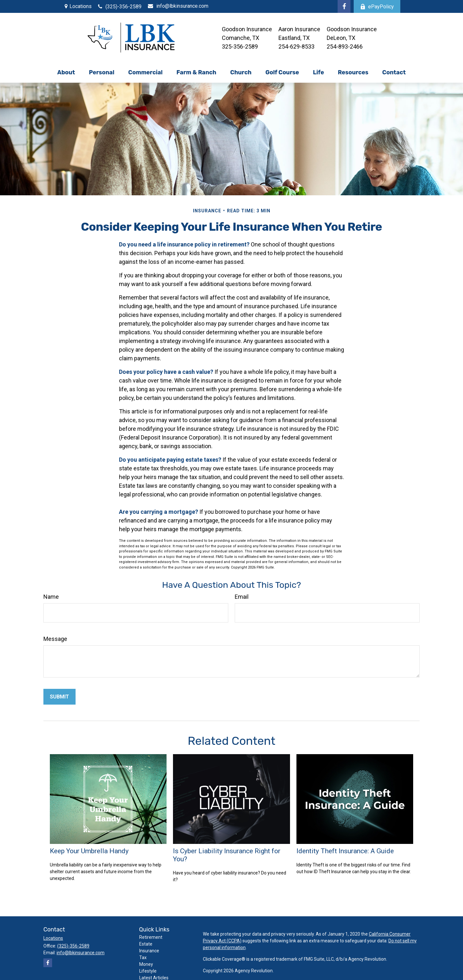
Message (55, 639)
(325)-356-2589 (120, 7)
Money (146, 964)
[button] (66, 72)
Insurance (149, 951)
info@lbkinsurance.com (178, 6)
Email (242, 597)
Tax (143, 957)
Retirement (151, 937)
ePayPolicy (377, 7)
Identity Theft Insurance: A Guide (345, 851)
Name (51, 597)
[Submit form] (59, 697)
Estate (146, 944)
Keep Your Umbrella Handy (89, 851)
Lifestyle (148, 971)
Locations (81, 6)
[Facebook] (344, 6)
